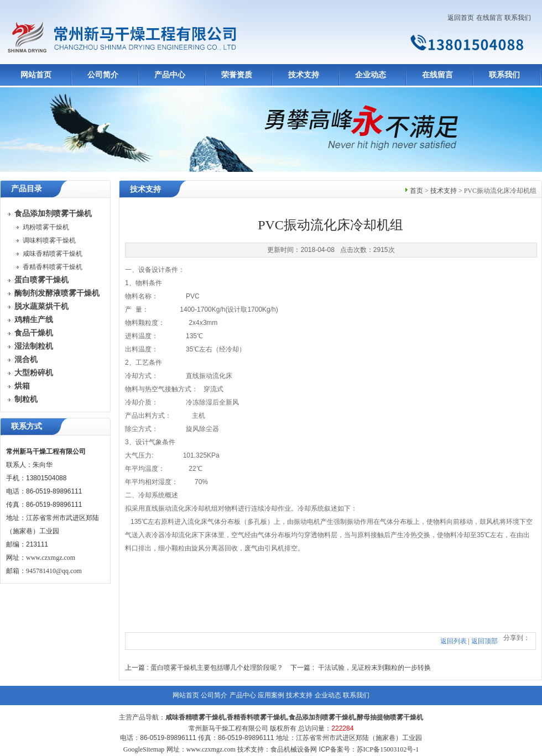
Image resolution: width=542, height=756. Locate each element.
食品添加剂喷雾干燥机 (322, 717)
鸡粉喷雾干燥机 (46, 227)
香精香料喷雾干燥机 (53, 267)
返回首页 (461, 18)
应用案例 (271, 695)
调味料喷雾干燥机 (49, 240)
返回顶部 (484, 641)
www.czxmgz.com (51, 558)
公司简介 (103, 75)
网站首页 (36, 75)
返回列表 (454, 641)
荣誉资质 (237, 75)
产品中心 (170, 75)
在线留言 (489, 18)
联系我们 (518, 18)
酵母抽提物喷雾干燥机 (390, 717)
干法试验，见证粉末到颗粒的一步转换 (374, 668)
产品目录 (27, 189)
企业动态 (371, 75)
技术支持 (304, 75)
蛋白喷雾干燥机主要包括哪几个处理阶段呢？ (217, 668)
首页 (416, 191)
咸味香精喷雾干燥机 (53, 254)
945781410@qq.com (54, 571)
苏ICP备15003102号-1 (388, 749)
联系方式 (27, 426)
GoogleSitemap (144, 749)
